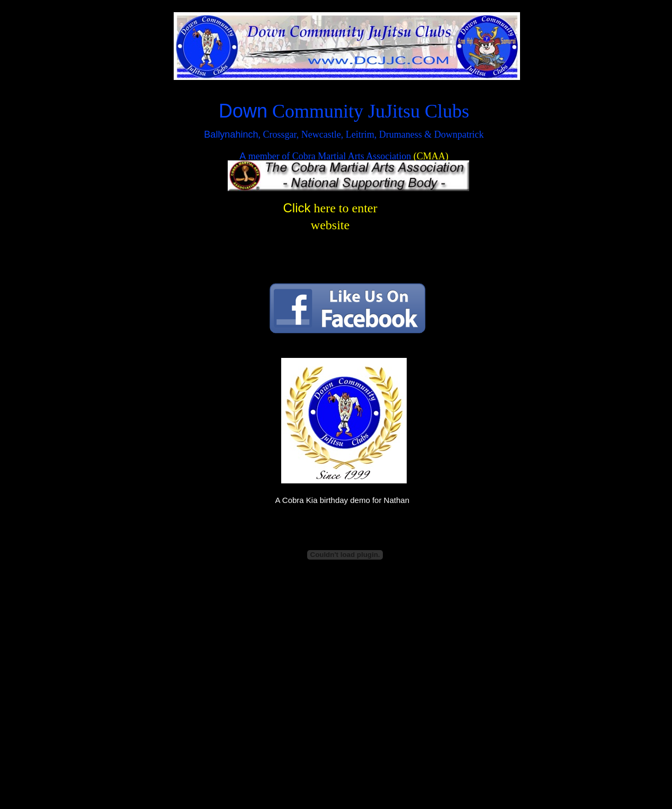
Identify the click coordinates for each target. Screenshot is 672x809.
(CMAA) (431, 156)
